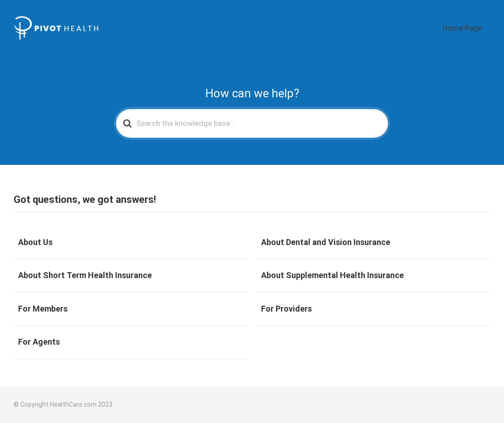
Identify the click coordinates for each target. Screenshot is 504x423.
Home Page (469, 29)
